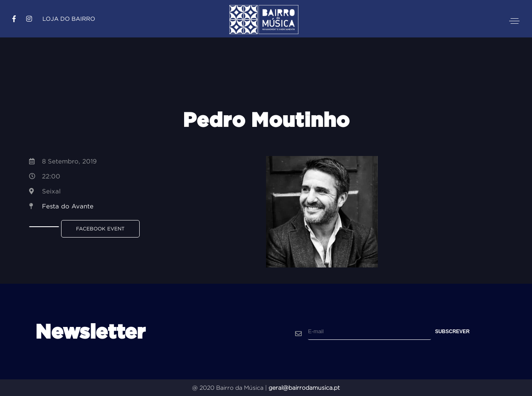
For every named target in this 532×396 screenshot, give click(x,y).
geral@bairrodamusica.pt (304, 388)
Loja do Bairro (69, 19)
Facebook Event (100, 229)
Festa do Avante (68, 206)
